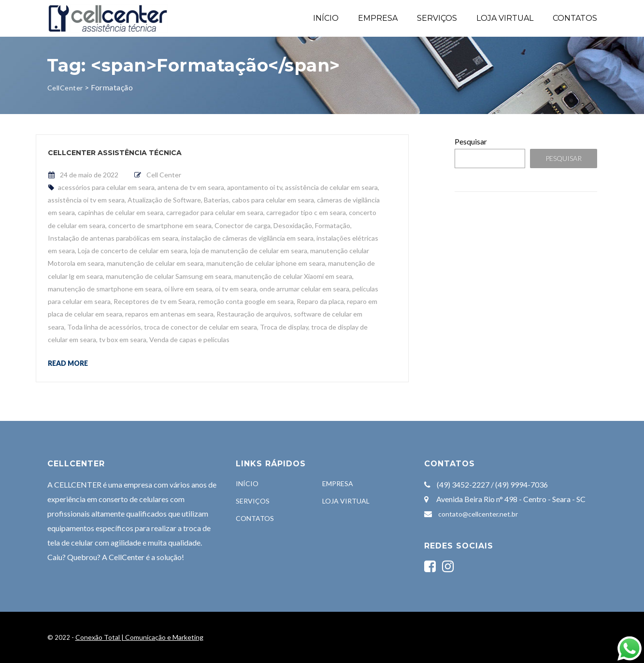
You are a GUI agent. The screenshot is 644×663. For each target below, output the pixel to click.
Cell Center (164, 175)
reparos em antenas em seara (169, 314)
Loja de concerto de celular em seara (132, 251)
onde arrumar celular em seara (304, 289)
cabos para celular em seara (273, 200)
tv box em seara (123, 339)
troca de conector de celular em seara (200, 327)
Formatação (333, 225)
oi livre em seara (188, 289)
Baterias (216, 200)
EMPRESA (378, 18)
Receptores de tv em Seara (154, 301)
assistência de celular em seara (331, 187)
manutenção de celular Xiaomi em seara (293, 276)
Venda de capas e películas (189, 339)
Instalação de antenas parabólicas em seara (113, 238)
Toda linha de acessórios (104, 327)
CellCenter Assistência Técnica (115, 153)
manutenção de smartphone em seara (105, 289)
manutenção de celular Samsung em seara (169, 276)
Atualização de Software (164, 200)
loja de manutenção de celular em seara (249, 251)
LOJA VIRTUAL (505, 18)
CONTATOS (575, 18)
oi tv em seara (236, 289)
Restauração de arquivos (254, 314)
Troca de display (284, 327)
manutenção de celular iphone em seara (266, 263)
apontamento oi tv (255, 187)
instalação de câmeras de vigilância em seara (247, 238)
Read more (68, 363)
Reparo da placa (320, 301)
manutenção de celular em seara (155, 263)
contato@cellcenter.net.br (478, 514)
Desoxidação (293, 225)
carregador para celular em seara (215, 212)
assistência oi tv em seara (86, 200)
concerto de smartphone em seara (160, 225)
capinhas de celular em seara (121, 212)
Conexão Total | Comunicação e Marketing (139, 637)
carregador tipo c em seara (306, 212)
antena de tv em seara (191, 187)
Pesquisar (471, 141)
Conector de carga (243, 225)
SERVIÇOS (437, 18)
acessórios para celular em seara (106, 187)
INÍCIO (326, 18)
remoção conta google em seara (246, 301)
